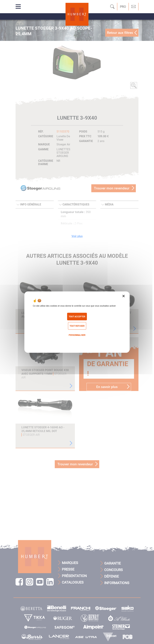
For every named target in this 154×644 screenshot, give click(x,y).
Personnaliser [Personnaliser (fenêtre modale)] (77, 335)
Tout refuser (77, 326)
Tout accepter (77, 317)
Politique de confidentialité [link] (77, 342)
